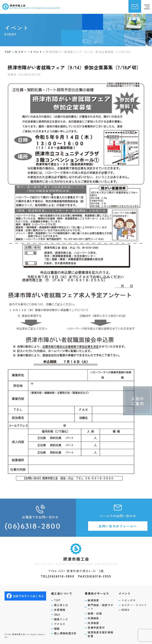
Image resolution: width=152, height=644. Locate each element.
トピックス (129, 600)
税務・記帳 (95, 614)
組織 (57, 629)
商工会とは (61, 605)
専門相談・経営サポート (100, 607)
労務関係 (93, 618)
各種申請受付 (96, 628)
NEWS (125, 610)
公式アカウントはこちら (25, 596)
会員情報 (60, 610)
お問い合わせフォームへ (118, 526)
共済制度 (93, 623)
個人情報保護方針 (65, 633)
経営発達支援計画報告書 (100, 634)
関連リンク (61, 619)
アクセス (60, 624)
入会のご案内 (138, 401)
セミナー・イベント (134, 605)
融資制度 (93, 600)
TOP (57, 600)
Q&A (57, 615)
